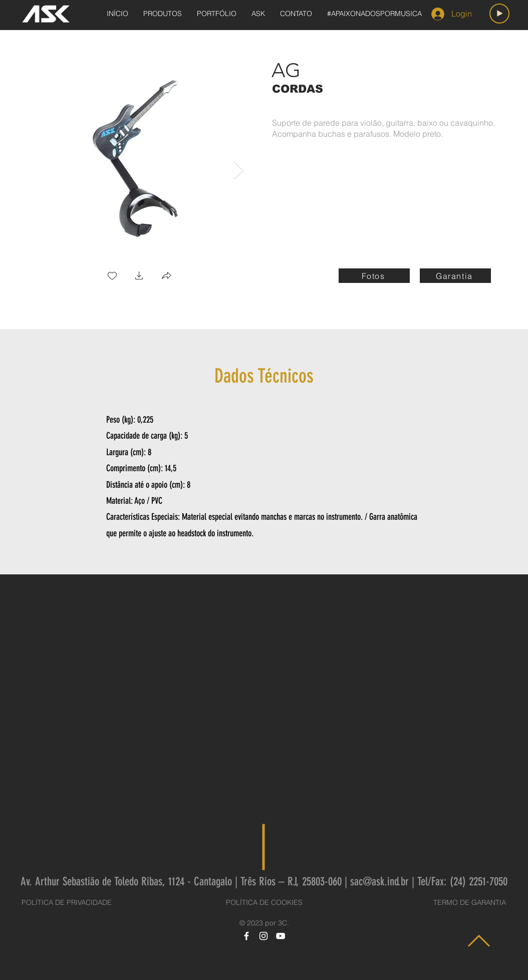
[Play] (499, 14)
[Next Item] (239, 171)
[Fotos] (374, 276)
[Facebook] (246, 936)
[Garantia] (455, 276)
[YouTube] (281, 936)
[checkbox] (112, 277)
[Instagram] (263, 936)
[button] (139, 277)
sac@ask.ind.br (379, 882)
